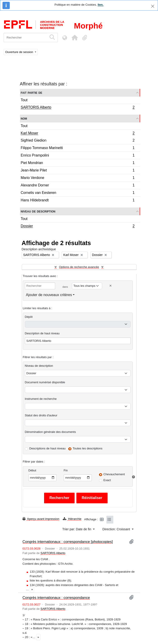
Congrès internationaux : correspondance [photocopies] (68, 542)
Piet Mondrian (78, 163)
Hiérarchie (72, 519)
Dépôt (29, 317)
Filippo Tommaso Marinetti (78, 148)
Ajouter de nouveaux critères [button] (49, 295)
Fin (66, 470)
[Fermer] (153, 6)
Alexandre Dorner (78, 186)
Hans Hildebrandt (78, 201)
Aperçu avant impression (41, 519)
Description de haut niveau (42, 333)
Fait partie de (32, 93)
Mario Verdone (78, 178)
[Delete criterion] (111, 286)
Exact (107, 480)
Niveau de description (38, 211)
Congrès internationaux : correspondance (56, 598)
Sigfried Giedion (78, 141)
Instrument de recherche (41, 399)
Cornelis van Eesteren (78, 193)
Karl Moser (78, 134)
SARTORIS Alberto (78, 108)
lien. (101, 5)
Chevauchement (114, 474)
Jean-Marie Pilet (78, 171)
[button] (75, 38)
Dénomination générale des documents (50, 432)
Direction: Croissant (117, 529)
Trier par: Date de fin (77, 529)
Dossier (78, 227)
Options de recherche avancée (79, 267)
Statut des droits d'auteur (41, 415)
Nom (24, 118)
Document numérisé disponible (45, 382)
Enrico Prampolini (78, 156)
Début (32, 470)
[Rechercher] (25, 37)
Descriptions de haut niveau (47, 448)
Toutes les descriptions (88, 448)
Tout (24, 100)
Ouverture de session (20, 52)
